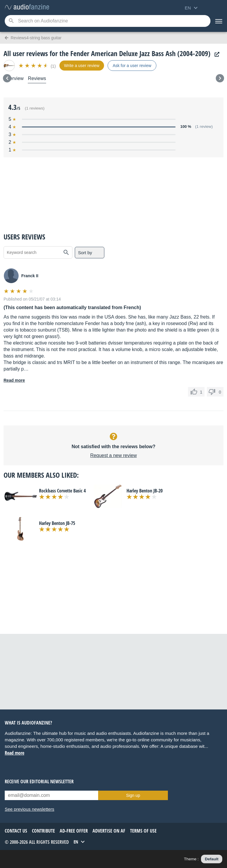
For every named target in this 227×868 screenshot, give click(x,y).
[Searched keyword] (108, 21)
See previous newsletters (30, 809)
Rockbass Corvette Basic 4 (62, 491)
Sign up (133, 795)
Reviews (37, 78)
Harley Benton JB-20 (145, 491)
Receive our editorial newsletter (39, 781)
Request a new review (113, 455)
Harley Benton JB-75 (57, 523)
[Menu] (219, 21)
